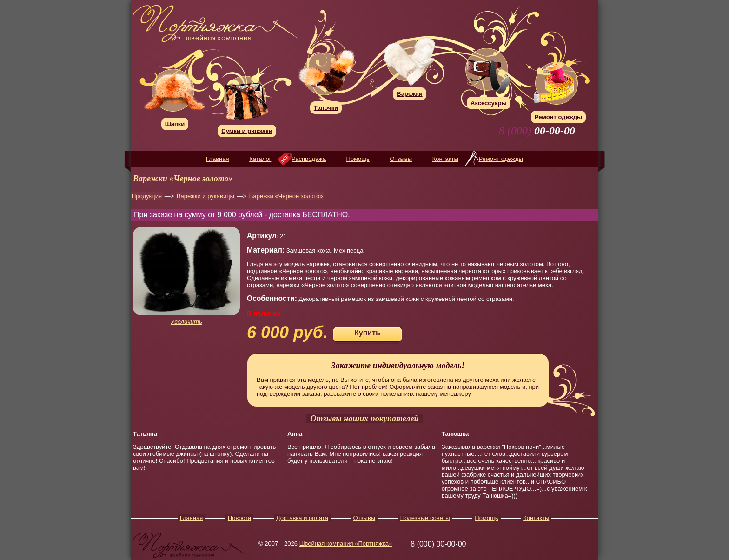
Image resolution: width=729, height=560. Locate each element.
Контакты (445, 159)
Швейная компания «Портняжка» (346, 543)
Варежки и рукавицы (205, 196)
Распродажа (309, 159)
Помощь (358, 159)
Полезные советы (425, 518)
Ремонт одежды (500, 159)
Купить (367, 333)
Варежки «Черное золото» (286, 196)
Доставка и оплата (302, 518)
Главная (217, 159)
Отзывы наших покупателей (365, 419)
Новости (239, 518)
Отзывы (401, 159)
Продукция (147, 196)
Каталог (260, 159)
